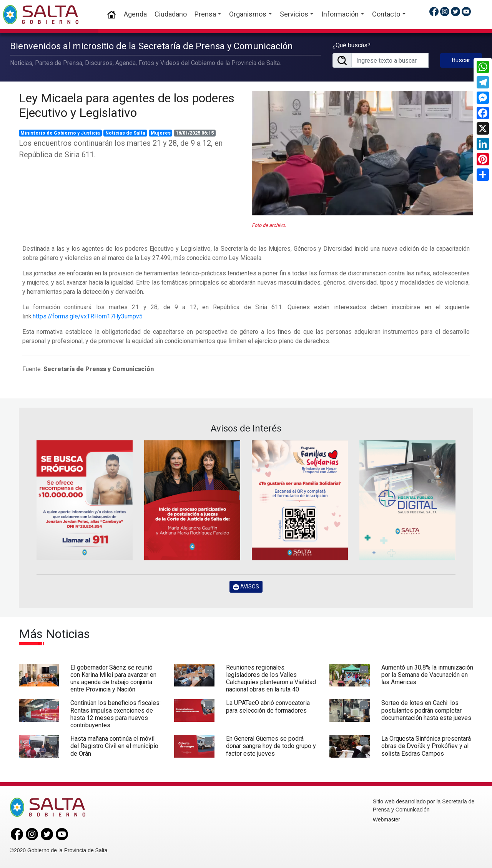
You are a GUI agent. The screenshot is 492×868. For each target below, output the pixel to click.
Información (340, 14)
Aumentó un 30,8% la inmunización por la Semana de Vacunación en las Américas (427, 675)
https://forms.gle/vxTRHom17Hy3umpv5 (88, 316)
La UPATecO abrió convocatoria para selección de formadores (268, 706)
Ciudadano (171, 14)
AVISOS (246, 587)
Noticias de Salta (125, 133)
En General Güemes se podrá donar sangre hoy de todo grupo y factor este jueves (271, 746)
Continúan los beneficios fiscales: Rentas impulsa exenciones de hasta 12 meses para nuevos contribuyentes (116, 714)
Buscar (461, 60)
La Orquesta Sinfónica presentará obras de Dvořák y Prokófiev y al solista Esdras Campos (426, 746)
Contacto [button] (386, 14)
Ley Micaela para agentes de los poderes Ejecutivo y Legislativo (127, 105)
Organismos (248, 14)
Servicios (294, 14)
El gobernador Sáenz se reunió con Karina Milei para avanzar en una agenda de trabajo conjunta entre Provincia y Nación (113, 679)
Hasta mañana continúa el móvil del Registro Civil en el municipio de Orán (114, 746)
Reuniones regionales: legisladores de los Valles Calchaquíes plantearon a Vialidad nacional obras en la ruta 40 (271, 679)
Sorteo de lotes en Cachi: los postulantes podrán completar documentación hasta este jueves (426, 710)
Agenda (135, 14)
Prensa (205, 14)
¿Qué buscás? (352, 45)
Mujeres (161, 133)
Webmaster (386, 820)
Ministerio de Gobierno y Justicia (60, 133)
